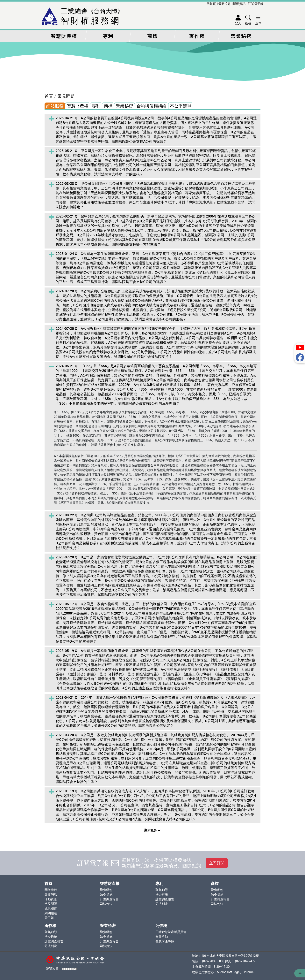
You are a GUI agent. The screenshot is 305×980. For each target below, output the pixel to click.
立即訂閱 (217, 863)
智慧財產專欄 (165, 941)
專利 (108, 36)
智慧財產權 (64, 36)
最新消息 (224, 4)
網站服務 (55, 106)
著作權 (197, 36)
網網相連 (51, 913)
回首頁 (211, 4)
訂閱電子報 (256, 4)
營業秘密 (241, 36)
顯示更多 (152, 830)
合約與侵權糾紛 (152, 106)
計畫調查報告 (109, 899)
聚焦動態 (106, 890)
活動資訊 (239, 4)
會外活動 (162, 937)
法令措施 (106, 895)
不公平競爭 (181, 106)
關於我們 (51, 890)
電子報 (49, 918)
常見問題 (66, 96)
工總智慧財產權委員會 (171, 932)
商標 (152, 36)
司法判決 (106, 904)
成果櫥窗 (51, 909)
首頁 (49, 96)
